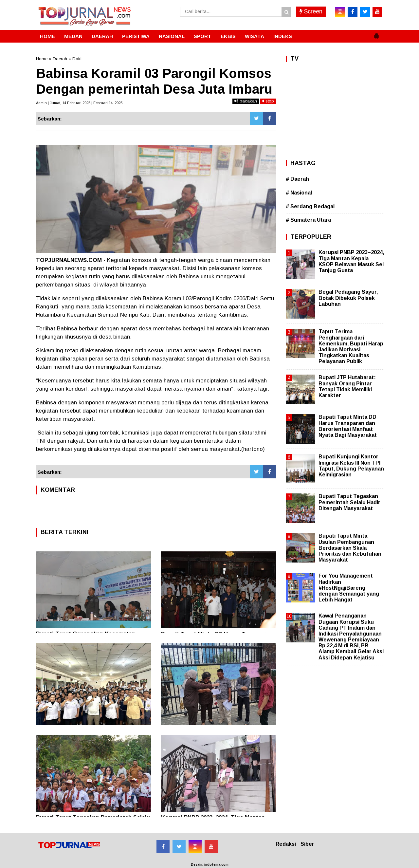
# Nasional (299, 193)
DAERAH (102, 36)
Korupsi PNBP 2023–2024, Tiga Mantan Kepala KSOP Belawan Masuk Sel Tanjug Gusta (351, 261)
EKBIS (228, 36)
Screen (311, 11)
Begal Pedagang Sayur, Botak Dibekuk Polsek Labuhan (348, 298)
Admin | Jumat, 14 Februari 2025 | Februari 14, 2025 (79, 103)
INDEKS (283, 36)
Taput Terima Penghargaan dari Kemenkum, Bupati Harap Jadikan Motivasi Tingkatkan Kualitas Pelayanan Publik (351, 346)
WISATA (255, 36)
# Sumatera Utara (308, 220)
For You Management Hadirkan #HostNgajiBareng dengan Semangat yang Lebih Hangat (349, 588)
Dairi (77, 59)
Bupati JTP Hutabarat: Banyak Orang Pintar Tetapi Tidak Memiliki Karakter (347, 386)
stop (268, 101)
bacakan (246, 101)
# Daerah (297, 179)
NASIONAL (172, 36)
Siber (307, 844)
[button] (376, 33)
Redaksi (286, 844)
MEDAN (73, 36)
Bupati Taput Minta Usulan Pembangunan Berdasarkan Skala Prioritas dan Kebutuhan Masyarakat (350, 548)
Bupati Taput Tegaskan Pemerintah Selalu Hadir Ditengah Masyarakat (349, 502)
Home (42, 59)
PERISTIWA (136, 36)
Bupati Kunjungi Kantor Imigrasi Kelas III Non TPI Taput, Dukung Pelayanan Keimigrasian (351, 466)
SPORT (203, 36)
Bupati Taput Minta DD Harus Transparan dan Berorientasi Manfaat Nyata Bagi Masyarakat (348, 426)
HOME (47, 36)
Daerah (60, 59)
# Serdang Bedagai (310, 206)
